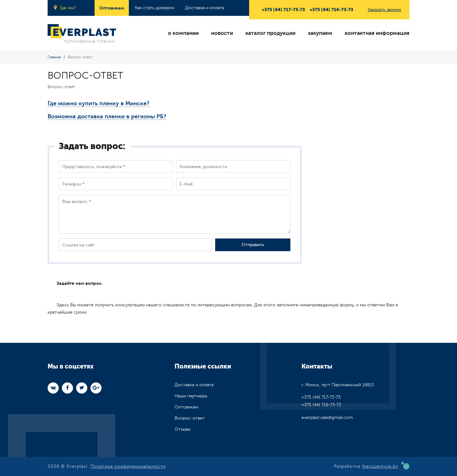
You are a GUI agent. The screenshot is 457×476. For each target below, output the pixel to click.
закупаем (320, 33)
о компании (183, 33)
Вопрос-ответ (190, 418)
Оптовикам (112, 8)
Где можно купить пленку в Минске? (99, 103)
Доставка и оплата (205, 8)
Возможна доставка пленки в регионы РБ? (107, 116)
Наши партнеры (191, 396)
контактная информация (377, 33)
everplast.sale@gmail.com (327, 417)
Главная (54, 57)
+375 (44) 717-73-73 (283, 10)
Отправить (253, 245)
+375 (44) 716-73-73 (331, 10)
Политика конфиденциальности (128, 466)
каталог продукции (270, 33)
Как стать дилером (155, 8)
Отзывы (182, 429)
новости (222, 33)
